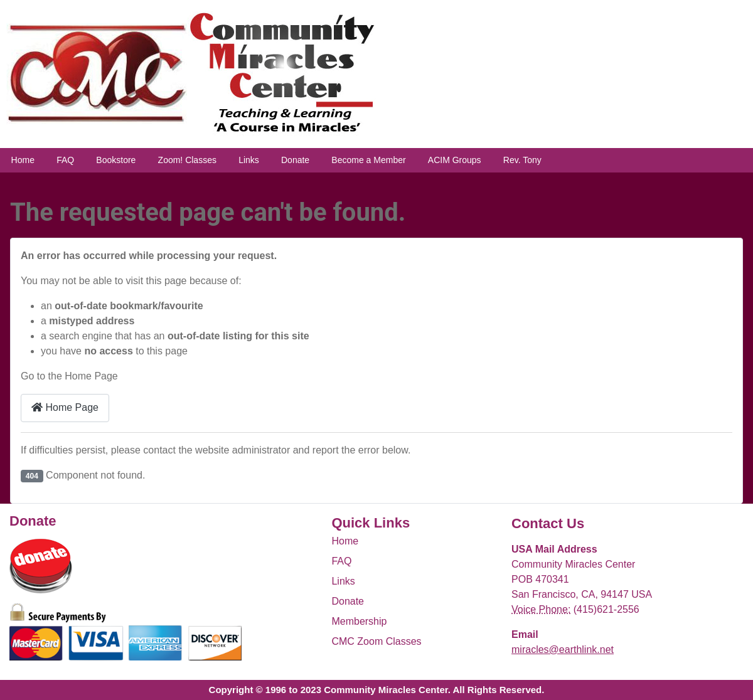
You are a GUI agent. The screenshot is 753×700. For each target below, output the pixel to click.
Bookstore (116, 160)
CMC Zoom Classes (376, 641)
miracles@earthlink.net (563, 650)
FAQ (65, 160)
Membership (359, 621)
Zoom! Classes (187, 160)
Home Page (65, 407)
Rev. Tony (522, 160)
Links (249, 160)
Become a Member (368, 160)
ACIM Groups (455, 160)
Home (23, 160)
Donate (295, 160)
